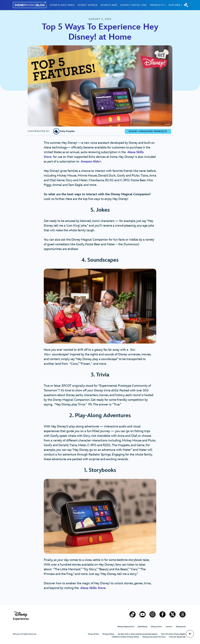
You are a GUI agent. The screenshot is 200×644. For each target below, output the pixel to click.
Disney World (88, 5)
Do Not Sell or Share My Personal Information (138, 634)
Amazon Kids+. (92, 162)
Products (157, 5)
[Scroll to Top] (190, 634)
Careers (169, 627)
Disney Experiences (126, 627)
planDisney (143, 627)
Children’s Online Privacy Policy (125, 637)
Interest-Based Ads (177, 637)
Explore (175, 5)
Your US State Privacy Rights (173, 634)
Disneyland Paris (62, 5)
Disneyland (109, 5)
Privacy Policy (108, 634)
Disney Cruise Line (134, 5)
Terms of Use (93, 634)
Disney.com (181, 627)
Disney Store (156, 627)
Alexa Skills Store (93, 588)
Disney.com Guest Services (154, 637)
